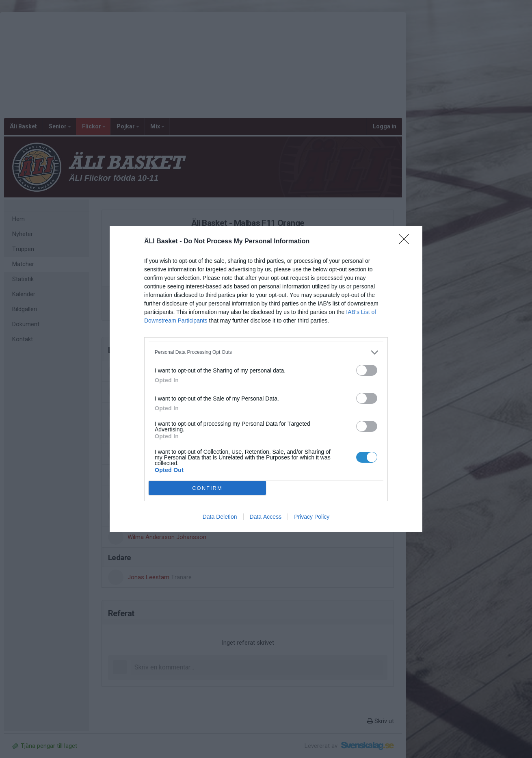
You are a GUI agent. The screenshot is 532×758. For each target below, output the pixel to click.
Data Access (266, 517)
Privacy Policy (312, 517)
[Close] (407, 242)
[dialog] (266, 379)
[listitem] (266, 352)
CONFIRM (207, 488)
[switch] (367, 370)
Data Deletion (220, 517)
